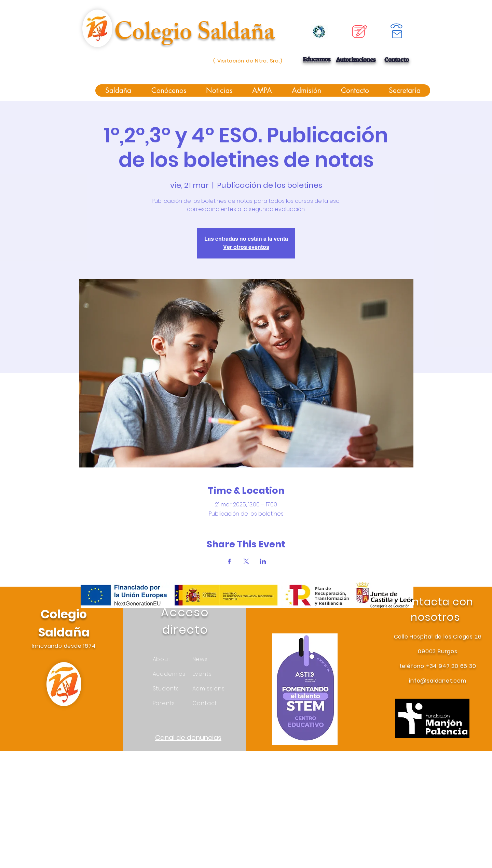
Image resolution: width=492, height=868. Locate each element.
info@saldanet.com (438, 681)
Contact (205, 703)
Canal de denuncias (188, 738)
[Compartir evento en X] (246, 561)
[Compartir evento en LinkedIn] (263, 561)
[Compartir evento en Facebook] (229, 561)
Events (202, 674)
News (200, 659)
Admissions (209, 689)
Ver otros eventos (246, 247)
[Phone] (397, 26)
